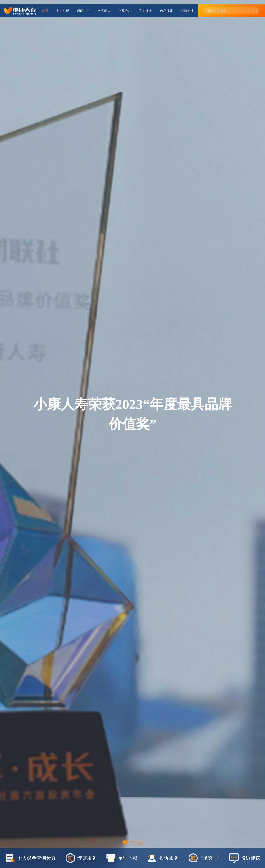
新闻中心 (83, 11)
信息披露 (167, 11)
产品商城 (104, 11)
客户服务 (146, 11)
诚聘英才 (187, 11)
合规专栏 (125, 11)
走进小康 (63, 11)
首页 (45, 11)
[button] (125, 842)
